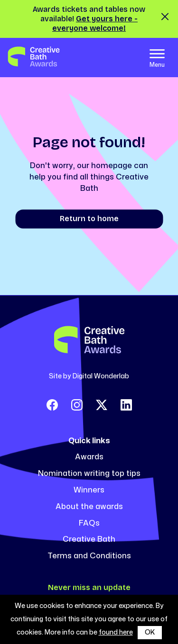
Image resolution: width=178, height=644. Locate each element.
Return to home (89, 219)
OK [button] (150, 632)
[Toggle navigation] (157, 57)
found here (116, 632)
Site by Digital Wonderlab (89, 376)
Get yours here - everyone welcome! (95, 23)
